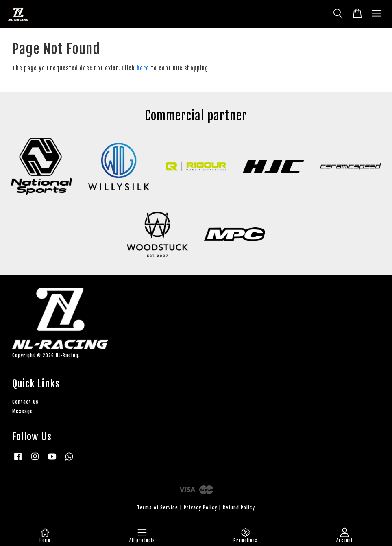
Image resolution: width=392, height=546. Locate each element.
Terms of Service (158, 508)
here (143, 68)
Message (23, 411)
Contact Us (25, 402)
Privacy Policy (200, 508)
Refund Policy (239, 508)
